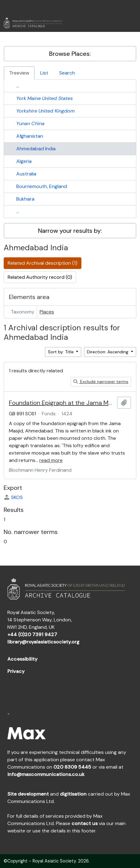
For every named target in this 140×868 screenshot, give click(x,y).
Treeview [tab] (19, 73)
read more (51, 460)
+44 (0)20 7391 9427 (32, 634)
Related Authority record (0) (40, 277)
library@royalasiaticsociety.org (43, 642)
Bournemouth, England (42, 186)
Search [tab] (67, 73)
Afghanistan (30, 136)
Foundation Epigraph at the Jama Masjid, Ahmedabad (62, 403)
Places (47, 312)
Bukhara (25, 199)
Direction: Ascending (108, 352)
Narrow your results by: (70, 231)
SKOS (13, 497)
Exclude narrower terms (101, 382)
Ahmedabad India (36, 149)
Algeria (24, 161)
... (18, 86)
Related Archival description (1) (43, 263)
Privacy (16, 671)
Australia (26, 174)
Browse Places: (70, 54)
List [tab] (44, 73)
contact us (85, 823)
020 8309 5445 (72, 767)
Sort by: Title (61, 352)
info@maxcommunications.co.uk (46, 774)
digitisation (73, 794)
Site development (28, 794)
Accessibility (22, 659)
